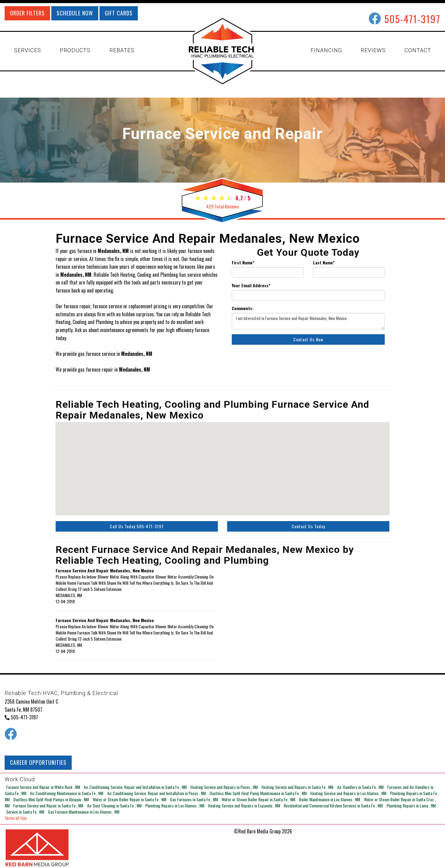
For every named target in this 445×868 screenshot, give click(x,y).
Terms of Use (16, 818)
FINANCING (326, 50)
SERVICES (28, 50)
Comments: (243, 308)
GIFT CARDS (119, 13)
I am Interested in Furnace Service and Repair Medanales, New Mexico (308, 321)
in (42, 787)
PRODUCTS (75, 50)
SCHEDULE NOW (75, 13)
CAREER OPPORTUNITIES (38, 762)
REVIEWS (373, 50)
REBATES (122, 50)
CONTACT (418, 50)
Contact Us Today (308, 526)
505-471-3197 (412, 19)
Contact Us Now (308, 339)
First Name (243, 263)
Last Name (324, 263)
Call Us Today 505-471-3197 (137, 526)
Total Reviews (222, 206)
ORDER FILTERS (27, 13)
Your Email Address (251, 285)
